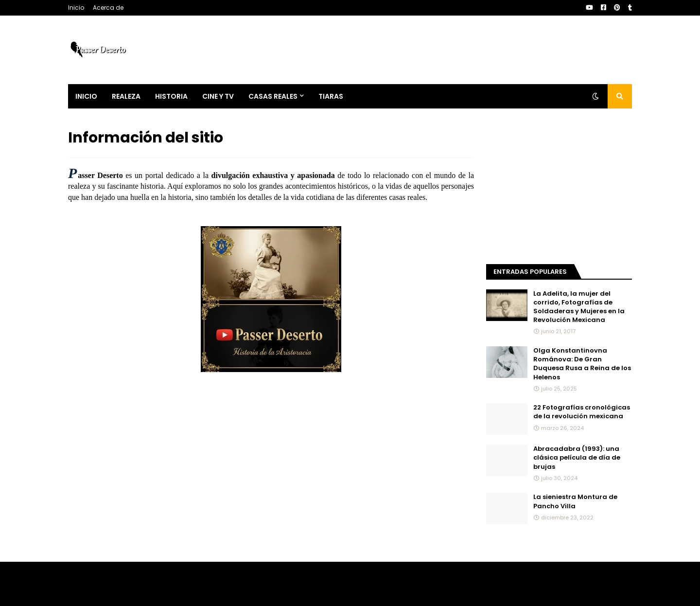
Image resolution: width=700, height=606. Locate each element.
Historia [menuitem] (171, 96)
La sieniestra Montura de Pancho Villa (575, 501)
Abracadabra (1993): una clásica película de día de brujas (577, 458)
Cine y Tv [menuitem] (218, 96)
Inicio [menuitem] (86, 96)
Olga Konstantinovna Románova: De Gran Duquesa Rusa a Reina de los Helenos (582, 364)
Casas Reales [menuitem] (273, 96)
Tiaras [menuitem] (331, 96)
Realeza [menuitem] (126, 96)
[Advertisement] (559, 188)
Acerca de (108, 8)
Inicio (76, 8)
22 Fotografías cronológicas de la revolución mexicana (582, 412)
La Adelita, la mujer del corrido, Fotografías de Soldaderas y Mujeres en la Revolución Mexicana (579, 307)
